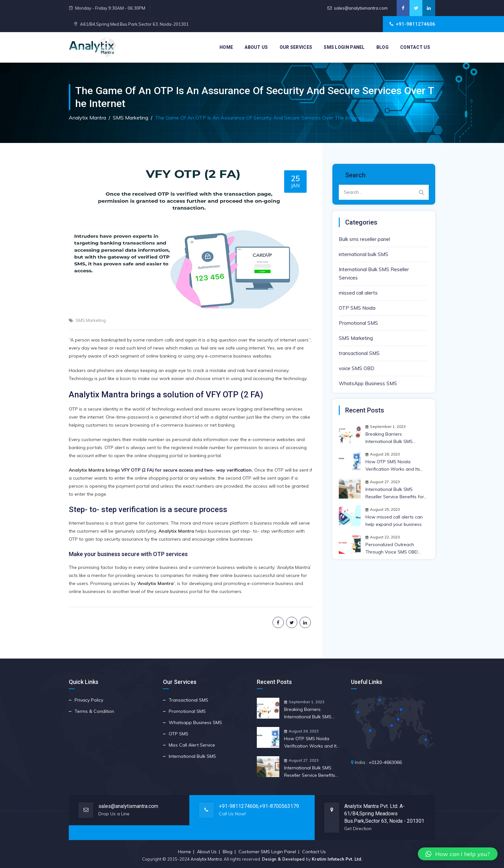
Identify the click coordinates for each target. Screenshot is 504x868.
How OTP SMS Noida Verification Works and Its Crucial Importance (393, 466)
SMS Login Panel (344, 47)
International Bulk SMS (192, 756)
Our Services (296, 47)
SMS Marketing (91, 320)
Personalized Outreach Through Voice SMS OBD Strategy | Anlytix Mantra (392, 549)
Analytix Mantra (206, 859)
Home (226, 47)
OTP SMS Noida (357, 308)
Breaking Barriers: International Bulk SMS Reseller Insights (389, 438)
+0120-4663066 (385, 762)
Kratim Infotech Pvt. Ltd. (337, 859)
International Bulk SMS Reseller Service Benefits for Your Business (395, 493)
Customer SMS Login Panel (267, 852)
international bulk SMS (364, 254)
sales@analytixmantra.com (361, 8)
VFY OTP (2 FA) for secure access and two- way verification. (187, 470)
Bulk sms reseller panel (364, 239)
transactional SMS (359, 353)
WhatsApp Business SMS (368, 383)
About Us (256, 47)
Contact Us (415, 47)
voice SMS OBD (357, 368)
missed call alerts (358, 293)
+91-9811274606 (239, 806)
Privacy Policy (89, 700)
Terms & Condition (94, 711)
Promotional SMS (358, 323)
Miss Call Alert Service (192, 745)
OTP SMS (179, 734)
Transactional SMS (189, 700)
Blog (382, 47)
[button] (458, 854)
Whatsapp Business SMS (195, 722)
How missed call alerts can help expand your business (394, 521)
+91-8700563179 (279, 806)
